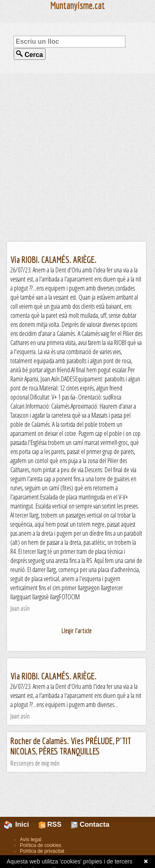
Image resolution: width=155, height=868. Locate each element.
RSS (50, 824)
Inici (21, 824)
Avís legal (31, 840)
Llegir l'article (77, 631)
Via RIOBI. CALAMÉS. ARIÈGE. (54, 259)
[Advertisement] (77, 157)
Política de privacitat (42, 851)
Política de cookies (41, 845)
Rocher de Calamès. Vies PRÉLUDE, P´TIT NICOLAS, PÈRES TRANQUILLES (71, 746)
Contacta (90, 824)
